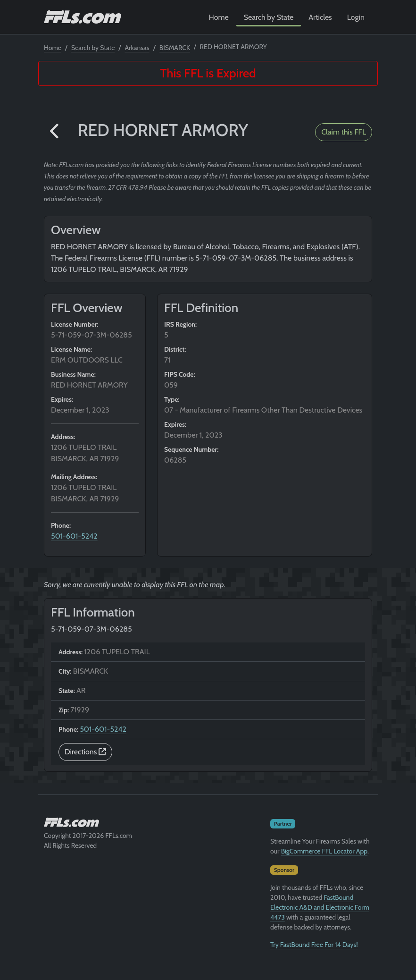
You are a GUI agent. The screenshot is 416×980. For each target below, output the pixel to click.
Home (219, 17)
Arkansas (137, 48)
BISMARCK (175, 48)
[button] (55, 132)
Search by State (269, 17)
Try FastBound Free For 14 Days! (314, 945)
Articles (320, 17)
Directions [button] (85, 752)
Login (356, 17)
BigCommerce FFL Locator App (324, 851)
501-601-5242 (74, 536)
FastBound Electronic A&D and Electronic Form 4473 (320, 907)
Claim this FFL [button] (344, 132)
